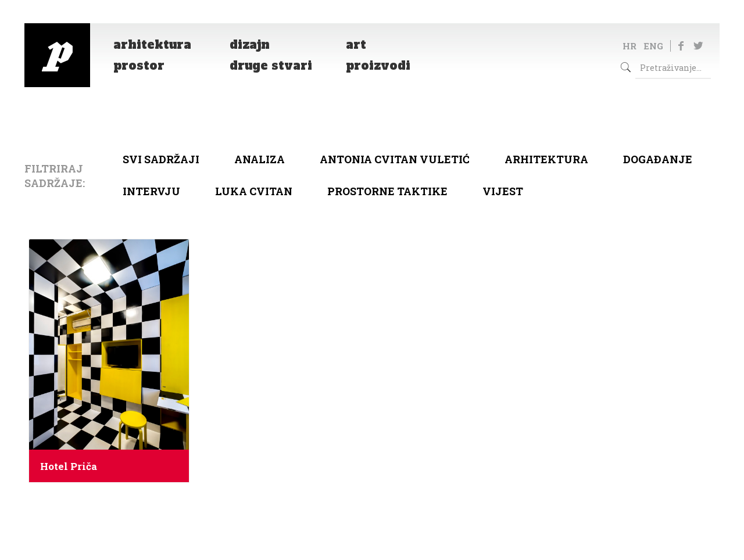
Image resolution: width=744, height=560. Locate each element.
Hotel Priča (69, 466)
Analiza (260, 159)
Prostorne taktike (387, 191)
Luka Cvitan (254, 191)
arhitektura (546, 159)
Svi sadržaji (161, 159)
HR (629, 46)
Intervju (151, 191)
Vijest (503, 191)
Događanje (658, 159)
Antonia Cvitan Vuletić (395, 159)
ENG (653, 46)
